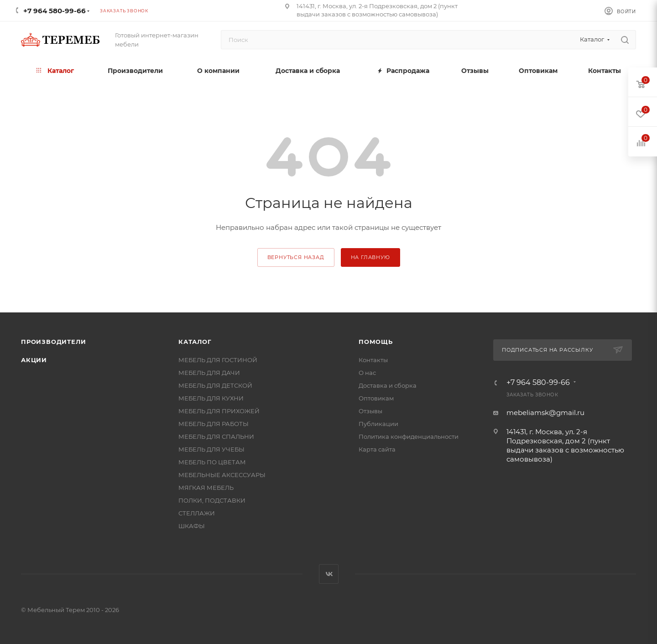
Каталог (195, 342)
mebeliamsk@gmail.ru (545, 413)
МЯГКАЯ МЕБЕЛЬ (206, 488)
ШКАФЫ (192, 526)
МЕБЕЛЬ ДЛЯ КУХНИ (211, 398)
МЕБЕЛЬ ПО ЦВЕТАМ (212, 462)
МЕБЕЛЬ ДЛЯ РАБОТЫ (214, 424)
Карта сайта (377, 449)
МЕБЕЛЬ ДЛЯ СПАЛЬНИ (216, 436)
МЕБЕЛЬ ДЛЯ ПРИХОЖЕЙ (219, 411)
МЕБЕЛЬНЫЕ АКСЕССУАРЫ (222, 475)
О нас (367, 373)
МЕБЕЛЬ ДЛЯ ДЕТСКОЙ (215, 385)
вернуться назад (296, 257)
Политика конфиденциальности (409, 436)
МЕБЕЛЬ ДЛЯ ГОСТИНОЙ (218, 360)
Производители (53, 342)
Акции (34, 360)
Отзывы (370, 411)
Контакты (373, 360)
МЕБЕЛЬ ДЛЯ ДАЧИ (209, 373)
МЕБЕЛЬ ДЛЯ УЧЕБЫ (211, 449)
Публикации (378, 424)
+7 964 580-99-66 (55, 11)
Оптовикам (376, 398)
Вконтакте (329, 574)
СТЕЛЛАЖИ (197, 513)
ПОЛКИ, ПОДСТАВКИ (212, 500)
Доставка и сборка (388, 385)
